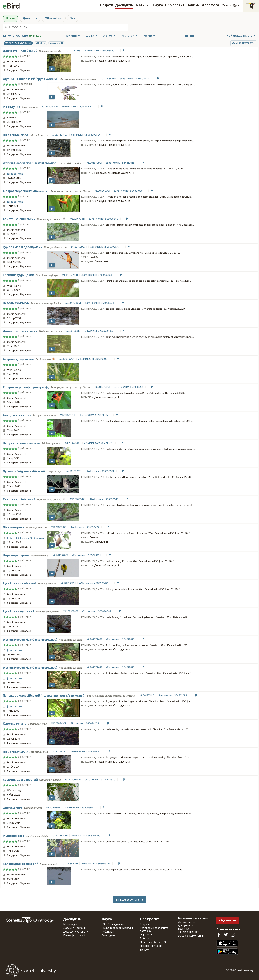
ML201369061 (102, 191)
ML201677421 (60, 135)
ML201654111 (109, 79)
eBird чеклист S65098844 (97, 611)
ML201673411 (78, 219)
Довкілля (30, 18)
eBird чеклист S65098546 (104, 219)
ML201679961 (102, 387)
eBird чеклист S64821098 (128, 191)
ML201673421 (78, 499)
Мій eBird (143, 5)
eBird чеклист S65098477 (85, 527)
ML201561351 (60, 752)
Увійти (227, 5)
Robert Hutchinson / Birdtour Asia (25, 538)
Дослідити (124, 5)
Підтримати (228, 921)
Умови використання (191, 936)
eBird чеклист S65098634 (99, 303)
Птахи (11, 18)
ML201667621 (59, 527)
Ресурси (145, 924)
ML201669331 (79, 247)
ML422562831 (73, 780)
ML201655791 (60, 836)
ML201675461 (73, 443)
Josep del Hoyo (15, 174)
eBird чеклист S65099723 (99, 443)
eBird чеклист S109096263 (97, 275)
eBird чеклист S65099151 (96, 864)
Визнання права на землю (194, 919)
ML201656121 (68, 583)
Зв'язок (145, 950)
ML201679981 (54, 808)
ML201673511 (74, 471)
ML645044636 (50, 107)
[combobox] (68, 27)
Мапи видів (70, 924)
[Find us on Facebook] (219, 935)
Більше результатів (130, 900)
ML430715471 (67, 359)
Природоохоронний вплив (118, 928)
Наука (158, 5)
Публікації (108, 932)
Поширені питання (151, 946)
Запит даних (109, 935)
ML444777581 (70, 275)
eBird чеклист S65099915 (94, 415)
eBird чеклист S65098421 (135, 79)
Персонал (146, 935)
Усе (73, 18)
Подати (107, 5)
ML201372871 (94, 667)
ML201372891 (94, 639)
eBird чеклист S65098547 (105, 247)
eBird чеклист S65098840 (86, 752)
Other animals (54, 18)
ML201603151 (74, 51)
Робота (145, 938)
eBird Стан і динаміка (114, 924)
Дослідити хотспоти (76, 932)
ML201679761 (68, 415)
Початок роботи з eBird (154, 942)
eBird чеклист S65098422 (94, 583)
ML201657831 (60, 555)
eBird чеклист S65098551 (100, 471)
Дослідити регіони (74, 928)
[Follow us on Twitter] (226, 935)
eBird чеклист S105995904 (94, 359)
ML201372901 (94, 163)
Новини (193, 5)
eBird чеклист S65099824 (86, 135)
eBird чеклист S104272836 (100, 780)
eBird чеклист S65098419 (86, 836)
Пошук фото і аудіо (75, 935)
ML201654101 (58, 724)
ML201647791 (70, 864)
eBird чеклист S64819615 (120, 163)
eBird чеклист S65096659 (100, 51)
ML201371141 (147, 696)
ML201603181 (74, 331)
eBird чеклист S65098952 (129, 387)
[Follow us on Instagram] (233, 935)
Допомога (210, 5)
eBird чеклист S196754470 (78, 107)
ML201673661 (73, 303)
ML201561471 (71, 611)
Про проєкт (175, 5)
